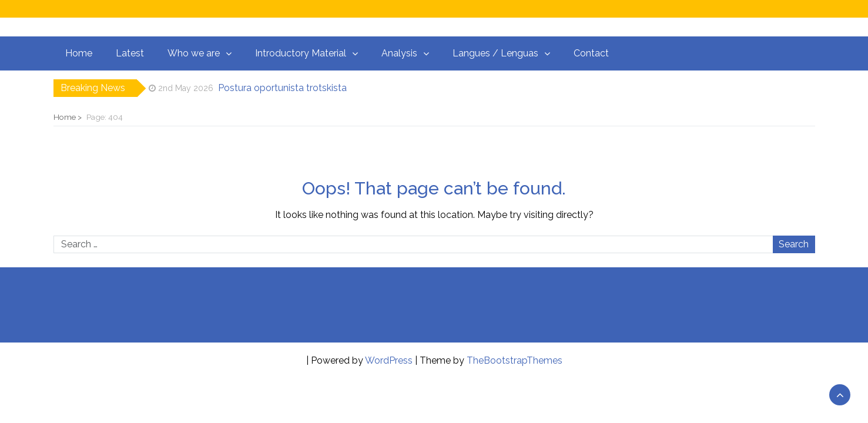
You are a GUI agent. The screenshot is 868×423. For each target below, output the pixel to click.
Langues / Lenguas (495, 53)
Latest (130, 53)
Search (794, 244)
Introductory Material (301, 53)
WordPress (389, 360)
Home (79, 53)
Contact (591, 53)
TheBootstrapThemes (515, 360)
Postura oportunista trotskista (282, 88)
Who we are (194, 53)
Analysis (399, 53)
